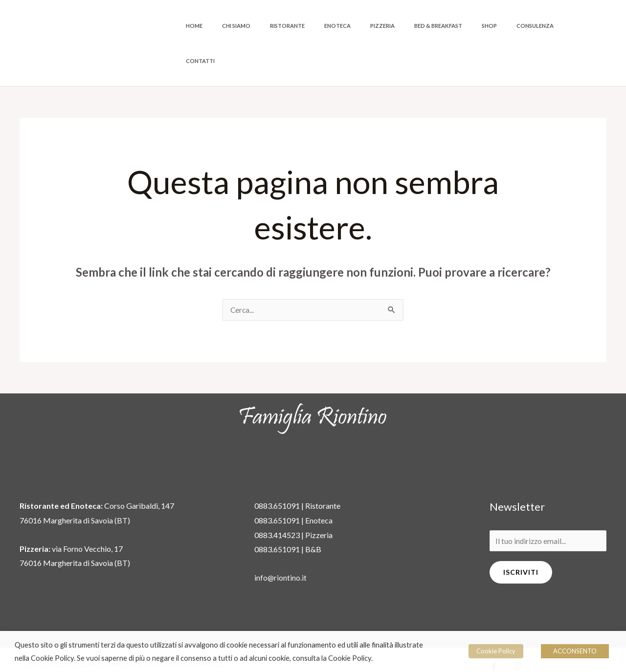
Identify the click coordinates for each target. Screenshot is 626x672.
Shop (505, 26)
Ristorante (338, 26)
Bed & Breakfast (463, 26)
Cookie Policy (499, 651)
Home (262, 26)
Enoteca (380, 26)
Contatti (587, 26)
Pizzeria (416, 26)
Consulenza (542, 26)
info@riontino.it (281, 543)
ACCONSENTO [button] (575, 651)
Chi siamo (295, 26)
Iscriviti (521, 538)
